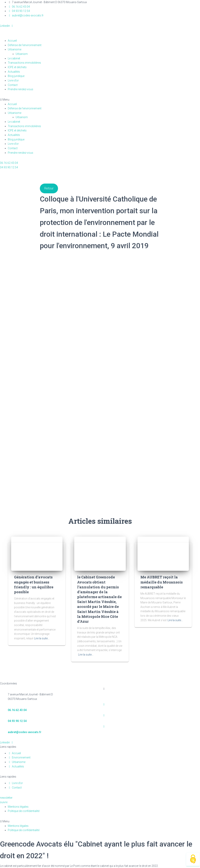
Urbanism (24, 54)
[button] (100, 100)
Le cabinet (14, 58)
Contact (13, 85)
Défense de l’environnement (25, 45)
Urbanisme (15, 49)
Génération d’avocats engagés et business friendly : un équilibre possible (34, 584)
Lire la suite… (42, 638)
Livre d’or (13, 80)
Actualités (14, 72)
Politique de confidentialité (24, 811)
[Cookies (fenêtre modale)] (193, 859)
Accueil (12, 41)
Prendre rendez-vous (21, 89)
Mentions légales (18, 807)
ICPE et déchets (17, 67)
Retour (49, 188)
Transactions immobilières (24, 63)
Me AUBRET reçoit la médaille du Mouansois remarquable (162, 582)
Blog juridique (16, 76)
